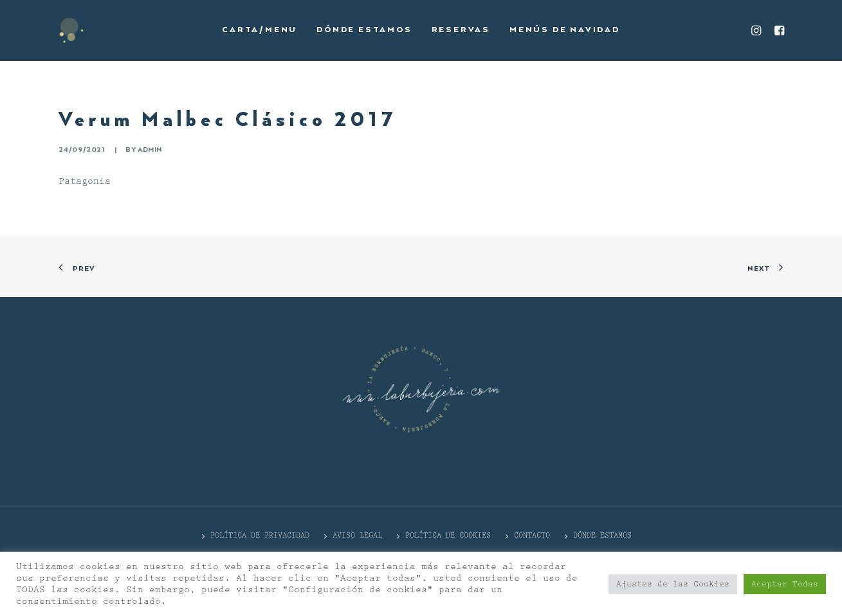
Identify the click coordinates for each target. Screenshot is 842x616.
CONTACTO (532, 535)
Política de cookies (448, 535)
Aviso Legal (357, 535)
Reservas (461, 30)
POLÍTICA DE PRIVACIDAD (260, 535)
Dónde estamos (364, 30)
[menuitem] (260, 30)
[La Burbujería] (71, 30)
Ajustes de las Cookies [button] (673, 584)
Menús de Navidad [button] (565, 30)
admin (150, 150)
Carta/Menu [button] (260, 30)
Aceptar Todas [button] (785, 584)
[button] (758, 30)
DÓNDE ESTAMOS (602, 535)
